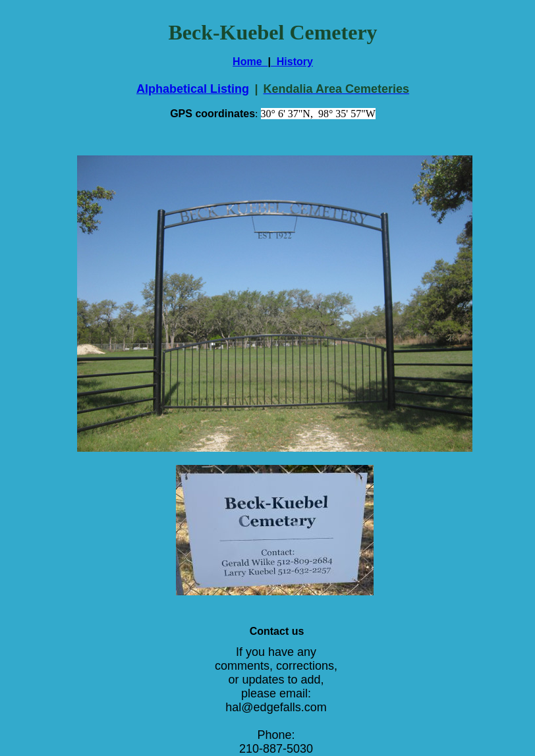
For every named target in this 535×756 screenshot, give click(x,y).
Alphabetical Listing (193, 89)
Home (250, 62)
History (292, 62)
